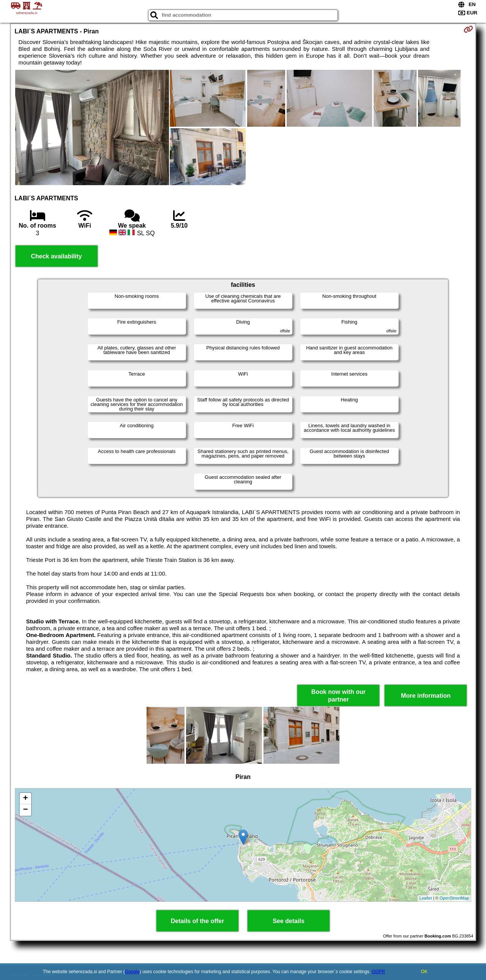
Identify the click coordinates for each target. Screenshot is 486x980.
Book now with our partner (338, 695)
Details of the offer (197, 921)
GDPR (378, 972)
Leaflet (426, 898)
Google (132, 972)
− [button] (25, 810)
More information (426, 696)
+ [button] (25, 799)
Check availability (56, 256)
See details (289, 921)
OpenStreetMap (454, 898)
